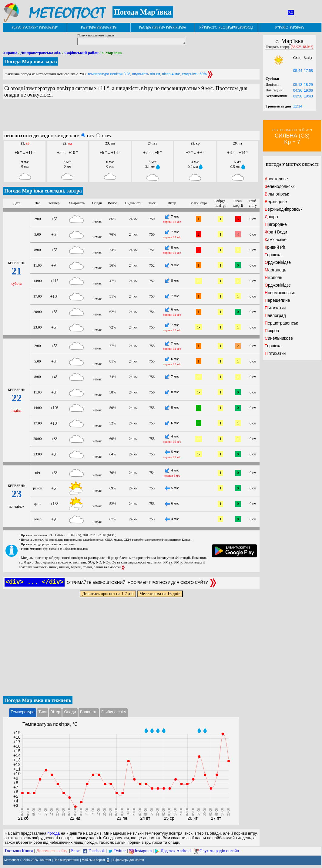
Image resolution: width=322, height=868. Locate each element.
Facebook (96, 851)
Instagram (143, 851)
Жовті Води (276, 232)
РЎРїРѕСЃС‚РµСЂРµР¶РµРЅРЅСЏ (226, 27)
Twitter (120, 851)
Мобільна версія (93, 860)
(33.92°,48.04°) (302, 47)
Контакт (46, 860)
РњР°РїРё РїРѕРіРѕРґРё (99, 27)
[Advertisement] (131, 117)
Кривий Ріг (275, 247)
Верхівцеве (276, 202)
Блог (75, 851)
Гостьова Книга (19, 851)
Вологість (89, 712)
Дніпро (271, 217)
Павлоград (275, 315)
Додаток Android (176, 851)
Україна (10, 53)
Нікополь (273, 277)
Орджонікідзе (278, 262)
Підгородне (276, 224)
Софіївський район (81, 53)
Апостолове (276, 179)
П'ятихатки (275, 308)
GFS (90, 136)
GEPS (106, 136)
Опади (70, 712)
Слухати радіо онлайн (219, 851)
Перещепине (277, 300)
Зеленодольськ (280, 186)
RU (291, 12)
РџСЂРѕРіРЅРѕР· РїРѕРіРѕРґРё (162, 27)
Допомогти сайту (52, 851)
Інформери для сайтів (129, 860)
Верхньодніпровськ (283, 209)
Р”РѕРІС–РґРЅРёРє (290, 27)
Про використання (67, 860)
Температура (23, 712)
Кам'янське (276, 240)
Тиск (43, 712)
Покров (272, 331)
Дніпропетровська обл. (41, 53)
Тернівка (273, 255)
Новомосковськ (280, 293)
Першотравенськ (281, 323)
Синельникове (279, 338)
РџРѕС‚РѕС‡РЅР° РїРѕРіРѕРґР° (35, 27)
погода (54, 833)
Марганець (275, 270)
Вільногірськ (277, 194)
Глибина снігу (114, 712)
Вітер (55, 712)
